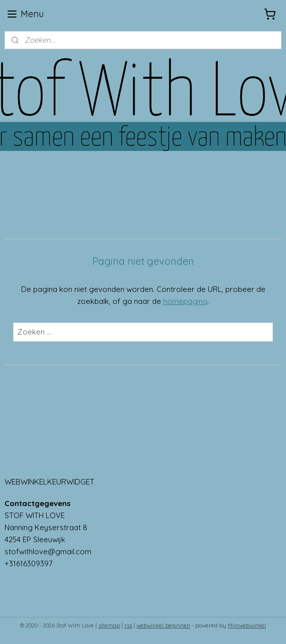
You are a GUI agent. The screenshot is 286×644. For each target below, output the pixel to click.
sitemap (109, 625)
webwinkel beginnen (163, 625)
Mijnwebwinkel (247, 625)
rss (128, 625)
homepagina (185, 301)
